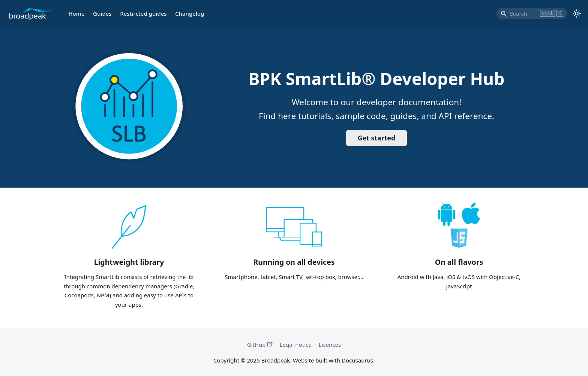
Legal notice (296, 345)
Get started (376, 138)
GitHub (260, 345)
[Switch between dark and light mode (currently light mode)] (577, 13)
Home (76, 13)
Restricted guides (143, 13)
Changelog (190, 13)
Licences (330, 345)
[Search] (532, 13)
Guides (102, 13)
